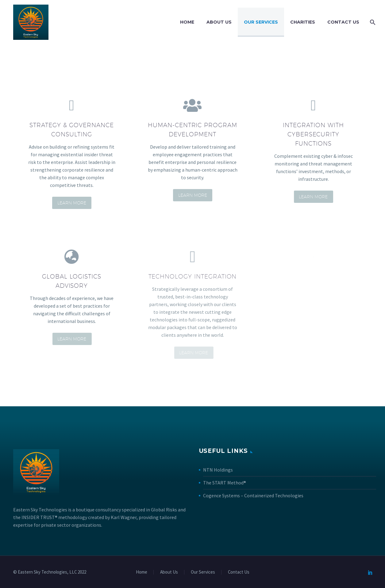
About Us (219, 22)
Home (187, 22)
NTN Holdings (218, 470)
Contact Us (343, 22)
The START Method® (225, 483)
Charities (303, 22)
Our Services (261, 22)
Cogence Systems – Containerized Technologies (253, 495)
